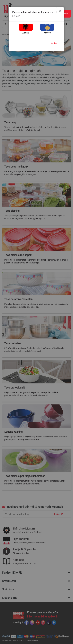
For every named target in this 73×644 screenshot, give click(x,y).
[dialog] (36, 322)
